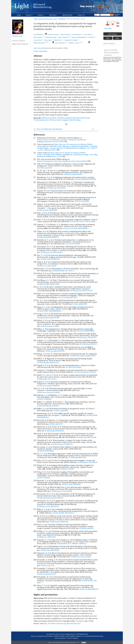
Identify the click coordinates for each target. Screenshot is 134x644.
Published (62, 19)
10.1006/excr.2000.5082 (46, 537)
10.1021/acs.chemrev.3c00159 (48, 392)
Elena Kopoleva (77, 34)
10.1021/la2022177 (56, 424)
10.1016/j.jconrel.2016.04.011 (48, 506)
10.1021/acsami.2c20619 (50, 326)
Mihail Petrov (58, 40)
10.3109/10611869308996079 (48, 237)
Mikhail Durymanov (39, 43)
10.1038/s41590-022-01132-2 (63, 270)
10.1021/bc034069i (82, 201)
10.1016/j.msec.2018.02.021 (86, 337)
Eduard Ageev (48, 40)
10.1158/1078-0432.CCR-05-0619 (82, 221)
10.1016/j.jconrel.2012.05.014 (82, 290)
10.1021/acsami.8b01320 (89, 589)
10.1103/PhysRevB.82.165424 (48, 406)
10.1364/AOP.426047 (74, 367)
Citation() (108, 55)
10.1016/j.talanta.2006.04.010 (48, 317)
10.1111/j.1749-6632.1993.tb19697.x (76, 228)
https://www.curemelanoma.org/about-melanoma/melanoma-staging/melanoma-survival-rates (62, 140)
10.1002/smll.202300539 (50, 259)
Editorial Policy (67, 15)
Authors (41, 15)
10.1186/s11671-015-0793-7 (47, 379)
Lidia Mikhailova (38, 34)
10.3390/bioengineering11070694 (83, 355)
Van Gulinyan (88, 34)
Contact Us (81, 15)
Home (19, 15)
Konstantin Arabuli (51, 37)
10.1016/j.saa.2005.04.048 (87, 437)
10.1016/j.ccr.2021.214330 (47, 266)
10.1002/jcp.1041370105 (56, 188)
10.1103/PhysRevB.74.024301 (85, 372)
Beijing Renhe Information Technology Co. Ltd (67, 642)
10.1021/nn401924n (61, 410)
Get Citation (113, 34)
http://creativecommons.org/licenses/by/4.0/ (62, 623)
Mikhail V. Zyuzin (74, 43)
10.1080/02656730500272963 (48, 284)
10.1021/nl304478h (80, 304)
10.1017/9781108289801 (86, 331)
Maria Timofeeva (66, 34)
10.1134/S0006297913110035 (85, 179)
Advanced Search (117, 15)
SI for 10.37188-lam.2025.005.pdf (49, 129)
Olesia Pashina (38, 37)
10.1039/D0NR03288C (46, 451)
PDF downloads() (112, 52)
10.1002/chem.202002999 (47, 210)
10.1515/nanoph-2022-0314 (79, 277)
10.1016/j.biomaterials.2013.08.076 (50, 498)
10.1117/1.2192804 (44, 478)
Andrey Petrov (38, 40)
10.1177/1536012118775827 (68, 297)
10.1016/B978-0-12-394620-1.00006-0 (72, 543)
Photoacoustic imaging (59, 120)
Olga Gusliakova (63, 37)
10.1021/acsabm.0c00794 (55, 351)
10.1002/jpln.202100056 (54, 431)
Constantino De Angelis (71, 40)
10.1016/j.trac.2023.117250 (81, 557)
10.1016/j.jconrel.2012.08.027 (52, 252)
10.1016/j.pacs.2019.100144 (87, 462)
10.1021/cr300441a (44, 399)
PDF (108, 38)
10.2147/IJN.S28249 (73, 243)
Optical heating (74, 120)
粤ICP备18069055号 (83, 634)
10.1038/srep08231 (87, 528)
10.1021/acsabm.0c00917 (73, 174)
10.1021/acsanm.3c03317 (46, 574)
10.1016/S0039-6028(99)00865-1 (50, 311)
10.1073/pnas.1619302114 (59, 522)
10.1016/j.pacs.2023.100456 (62, 491)
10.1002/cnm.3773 (47, 565)
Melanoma (46, 118)
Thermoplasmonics (41, 120)
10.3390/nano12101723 (88, 344)
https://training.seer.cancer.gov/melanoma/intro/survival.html (62, 161)
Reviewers (53, 15)
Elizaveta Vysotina (53, 34)
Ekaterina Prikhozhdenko (79, 37)
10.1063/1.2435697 (67, 469)
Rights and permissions (20, 44)
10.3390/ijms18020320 (77, 457)
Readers (29, 15)
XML (117, 38)
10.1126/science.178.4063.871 (62, 444)
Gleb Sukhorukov (60, 43)
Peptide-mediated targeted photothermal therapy (70, 118)
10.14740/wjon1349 (44, 168)
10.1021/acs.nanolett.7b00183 (48, 385)
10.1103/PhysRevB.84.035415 (48, 362)
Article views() (111, 50)
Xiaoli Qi (91, 37)
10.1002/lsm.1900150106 (50, 550)
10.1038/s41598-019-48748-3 (63, 513)
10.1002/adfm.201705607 (72, 484)
